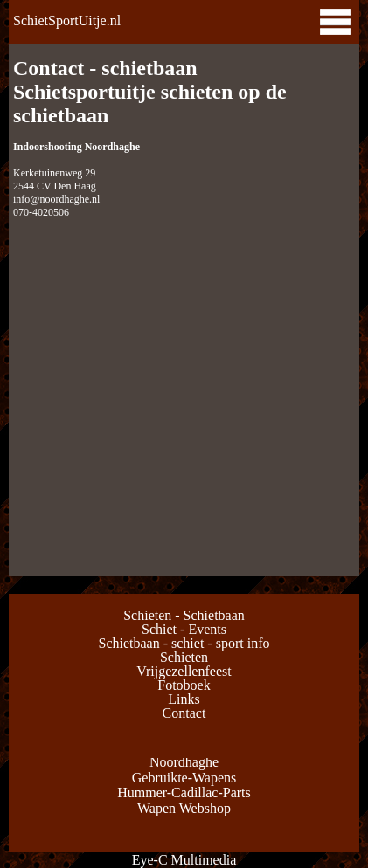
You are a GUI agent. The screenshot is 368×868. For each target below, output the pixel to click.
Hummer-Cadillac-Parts (184, 792)
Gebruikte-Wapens (184, 778)
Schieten (184, 657)
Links (184, 699)
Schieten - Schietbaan (184, 615)
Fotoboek (184, 685)
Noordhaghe (184, 762)
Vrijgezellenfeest (184, 671)
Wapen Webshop (184, 808)
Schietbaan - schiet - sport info (184, 643)
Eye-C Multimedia (184, 860)
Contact (184, 713)
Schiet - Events (184, 629)
